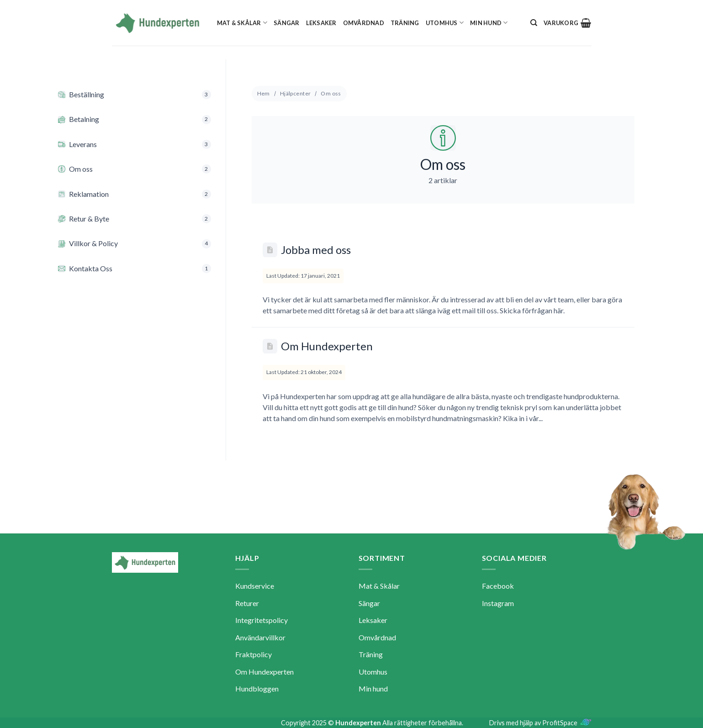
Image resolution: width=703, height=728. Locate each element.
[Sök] (534, 23)
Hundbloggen (257, 688)
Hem (264, 93)
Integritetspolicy (262, 620)
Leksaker (321, 23)
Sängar (287, 23)
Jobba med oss (316, 250)
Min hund (489, 23)
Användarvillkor (260, 637)
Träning (405, 23)
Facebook (498, 586)
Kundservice (255, 586)
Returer (247, 603)
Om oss (331, 93)
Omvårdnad (364, 23)
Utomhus (445, 23)
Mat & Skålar (242, 23)
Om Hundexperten (327, 346)
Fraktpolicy (254, 654)
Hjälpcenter (296, 93)
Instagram (498, 603)
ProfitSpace (560, 723)
